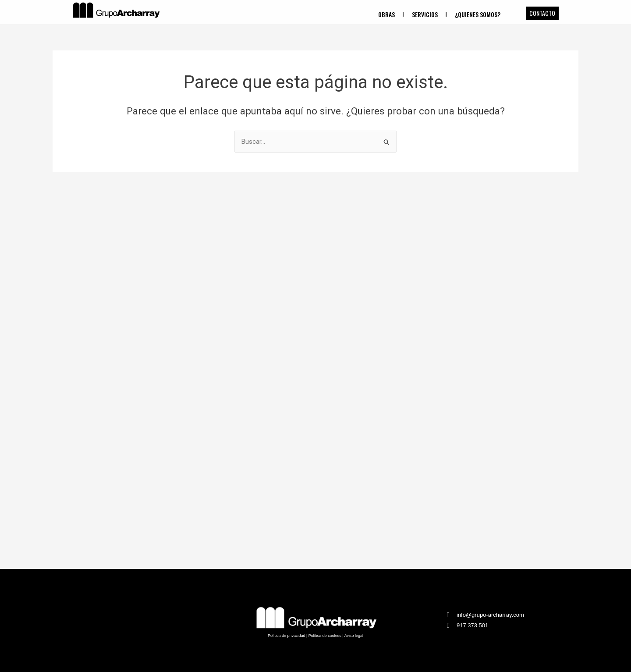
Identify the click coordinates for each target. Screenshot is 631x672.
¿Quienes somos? (478, 14)
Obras (386, 14)
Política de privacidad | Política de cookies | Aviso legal (315, 636)
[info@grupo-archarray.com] (448, 615)
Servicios (425, 14)
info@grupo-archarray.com (490, 615)
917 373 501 (472, 625)
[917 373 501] (448, 626)
